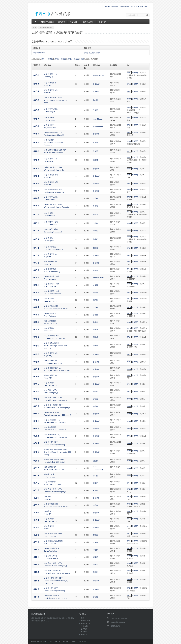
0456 (36, 110)
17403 (129, 461)
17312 (129, 292)
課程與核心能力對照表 (92, 53)
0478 (36, 263)
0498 (36, 399)
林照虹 (95, 490)
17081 (129, 99)
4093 (36, 512)
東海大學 (34, 641)
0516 (36, 490)
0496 (36, 384)
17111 (129, 483)
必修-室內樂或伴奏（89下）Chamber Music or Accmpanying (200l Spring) (56, 581)
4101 (36, 557)
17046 (129, 118)
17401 (129, 443)
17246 (129, 337)
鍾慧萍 (95, 292)
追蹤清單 (115, 6)
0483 (36, 300)
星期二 (50, 59)
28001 (129, 141)
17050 (129, 91)
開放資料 (84, 632)
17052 (129, 183)
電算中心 (66, 641)
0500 (36, 413)
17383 (129, 391)
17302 (129, 322)
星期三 (57, 59)
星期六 (76, 59)
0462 (36, 160)
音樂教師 (96, 84)
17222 (129, 73)
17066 (129, 428)
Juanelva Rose (98, 75)
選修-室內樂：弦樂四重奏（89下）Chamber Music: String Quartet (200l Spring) (58, 452)
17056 (129, 375)
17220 (129, 384)
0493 (36, 362)
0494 (36, 369)
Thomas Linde (98, 278)
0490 (36, 337)
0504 (36, 443)
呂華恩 (95, 110)
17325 (129, 436)
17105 (129, 307)
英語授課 (74, 22)
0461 (36, 151)
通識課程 (62, 22)
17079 (129, 169)
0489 (36, 329)
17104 (129, 328)
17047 (129, 125)
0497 (36, 391)
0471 (36, 223)
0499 (36, 406)
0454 (36, 91)
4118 (36, 597)
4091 (36, 498)
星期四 (63, 59)
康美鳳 (95, 346)
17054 (129, 261)
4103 (36, 572)
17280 (129, 313)
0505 (36, 452)
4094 (36, 520)
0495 (36, 376)
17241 (129, 344)
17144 (129, 526)
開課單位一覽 (85, 621)
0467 (36, 191)
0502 (36, 428)
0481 (36, 285)
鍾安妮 (95, 231)
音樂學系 (135, 73)
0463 (36, 168)
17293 (129, 504)
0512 (36, 468)
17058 (129, 132)
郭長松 (95, 248)
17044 (129, 369)
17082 (129, 204)
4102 (36, 564)
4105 (36, 589)
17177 (129, 595)
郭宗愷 (95, 315)
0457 (36, 119)
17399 (129, 414)
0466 (36, 183)
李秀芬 (95, 198)
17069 (129, 108)
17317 (129, 541)
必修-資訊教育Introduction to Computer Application (54, 142)
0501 (36, 421)
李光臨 (95, 142)
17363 (129, 496)
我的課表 (108, 6)
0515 (36, 483)
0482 (36, 292)
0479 (36, 270)
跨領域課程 (89, 22)
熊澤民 (95, 239)
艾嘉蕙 (95, 535)
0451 (36, 75)
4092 (36, 505)
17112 (129, 269)
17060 (129, 190)
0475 (36, 255)
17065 (129, 421)
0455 (36, 100)
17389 (129, 476)
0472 (36, 230)
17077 (129, 157)
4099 (36, 542)
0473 (36, 239)
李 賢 (95, 476)
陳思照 (95, 300)
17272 (129, 354)
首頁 (82, 618)
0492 (36, 354)
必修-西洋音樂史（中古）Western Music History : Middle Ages (56, 100)
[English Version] (144, 6)
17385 (129, 406)
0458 (36, 126)
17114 (129, 299)
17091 (129, 248)
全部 (82, 59)
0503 (36, 436)
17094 (129, 237)
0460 (36, 142)
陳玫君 (95, 160)
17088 (129, 223)
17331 (129, 511)
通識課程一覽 (85, 623)
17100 (129, 212)
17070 (129, 197)
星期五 (70, 59)
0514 (36, 475)
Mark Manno (98, 119)
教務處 (74, 641)
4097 (36, 527)
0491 (36, 346)
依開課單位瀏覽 (47, 22)
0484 (36, 307)
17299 (129, 548)
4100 (36, 549)
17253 (129, 151)
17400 (129, 489)
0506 (36, 461)
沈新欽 (95, 223)
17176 (129, 533)
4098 (36, 535)
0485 (36, 315)
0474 (36, 248)
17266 (129, 84)
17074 (129, 284)
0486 (36, 322)
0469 (36, 206)
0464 (36, 176)
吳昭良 (95, 322)
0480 (36, 277)
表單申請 (102, 22)
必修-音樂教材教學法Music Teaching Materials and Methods (55, 346)
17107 (129, 276)
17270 (129, 255)
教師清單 (84, 634)
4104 (36, 581)
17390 (129, 579)
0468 (36, 198)
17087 (129, 231)
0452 (36, 84)
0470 (36, 214)
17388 (129, 468)
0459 (36, 134)
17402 (129, 451)
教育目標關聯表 (39, 53)
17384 (129, 399)
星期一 (44, 59)
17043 (129, 362)
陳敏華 (95, 270)
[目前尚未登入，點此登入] (129, 6)
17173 (129, 519)
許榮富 (95, 285)
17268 (129, 175)
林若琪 (95, 100)
